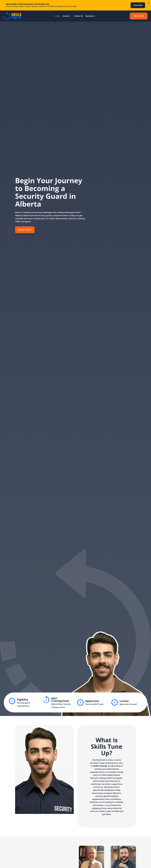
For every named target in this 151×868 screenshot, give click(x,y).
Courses (66, 16)
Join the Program (25, 230)
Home (57, 16)
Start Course (139, 16)
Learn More (138, 5)
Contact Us (78, 16)
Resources (90, 16)
